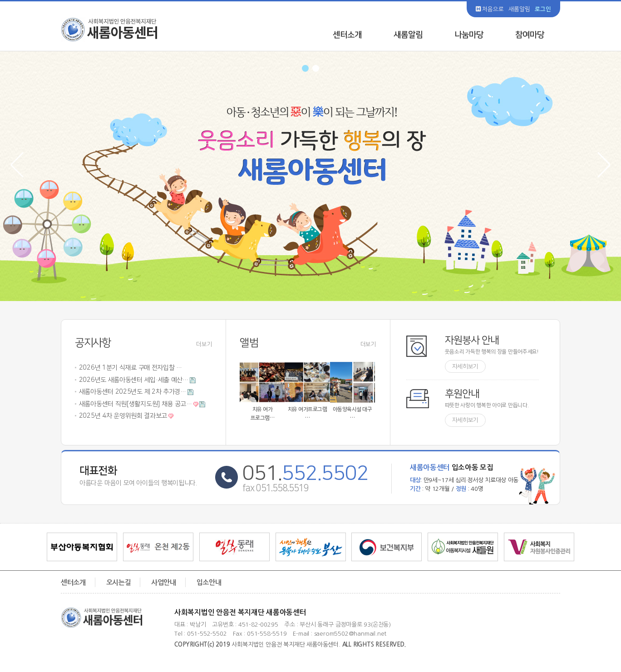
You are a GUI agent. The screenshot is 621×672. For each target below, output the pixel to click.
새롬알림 (519, 9)
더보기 (204, 345)
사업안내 (164, 582)
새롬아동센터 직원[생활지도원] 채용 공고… (136, 404)
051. (306, 473)
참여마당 (530, 35)
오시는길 (119, 582)
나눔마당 (469, 35)
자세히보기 (466, 366)
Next (599, 165)
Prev (23, 165)
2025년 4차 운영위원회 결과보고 (123, 416)
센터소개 (347, 35)
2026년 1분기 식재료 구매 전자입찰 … (131, 368)
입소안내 (209, 582)
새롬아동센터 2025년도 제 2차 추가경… (133, 392)
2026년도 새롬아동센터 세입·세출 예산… (134, 380)
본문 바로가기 (0, 0)
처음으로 (490, 9)
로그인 (543, 9)
